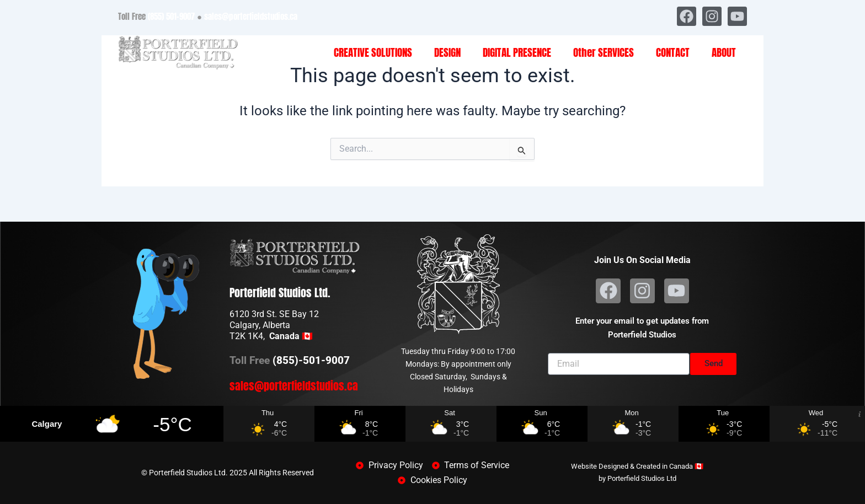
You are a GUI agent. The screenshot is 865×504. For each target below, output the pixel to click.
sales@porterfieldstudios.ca (251, 16)
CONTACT (673, 52)
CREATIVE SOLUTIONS (373, 52)
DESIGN (447, 52)
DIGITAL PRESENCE (517, 52)
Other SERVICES (604, 52)
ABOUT (724, 52)
